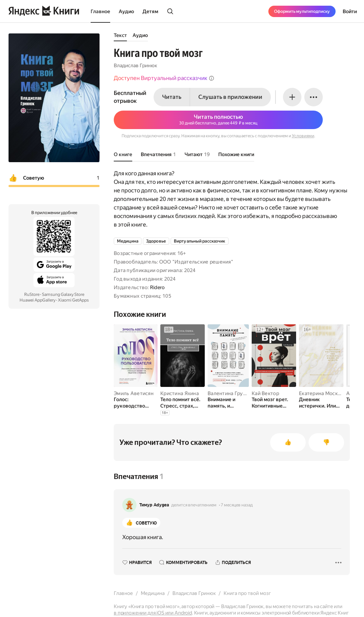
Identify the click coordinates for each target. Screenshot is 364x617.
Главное (100, 11)
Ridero (157, 287)
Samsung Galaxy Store (63, 294)
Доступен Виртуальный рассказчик (164, 78)
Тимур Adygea (154, 505)
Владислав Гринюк (135, 65)
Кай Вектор (265, 393)
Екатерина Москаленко (327, 393)
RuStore (32, 294)
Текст (120, 35)
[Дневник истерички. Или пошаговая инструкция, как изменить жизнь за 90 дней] (321, 403)
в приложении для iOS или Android (153, 613)
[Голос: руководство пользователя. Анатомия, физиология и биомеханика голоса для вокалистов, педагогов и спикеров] (136, 403)
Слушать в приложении (230, 97)
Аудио (126, 11)
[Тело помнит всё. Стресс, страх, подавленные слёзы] (183, 403)
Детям (150, 11)
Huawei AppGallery (38, 300)
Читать (172, 97)
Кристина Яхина (180, 393)
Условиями (303, 136)
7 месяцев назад (237, 505)
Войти (350, 11)
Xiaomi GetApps (73, 300)
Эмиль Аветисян (134, 393)
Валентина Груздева (232, 393)
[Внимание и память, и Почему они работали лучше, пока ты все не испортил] (228, 403)
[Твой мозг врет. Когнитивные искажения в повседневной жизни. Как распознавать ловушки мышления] (274, 403)
